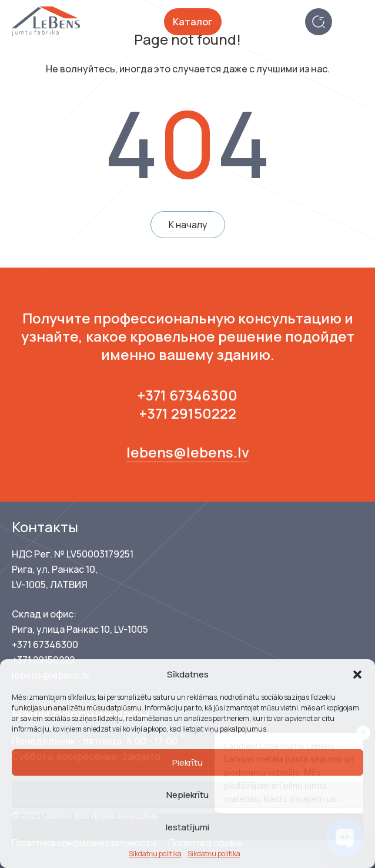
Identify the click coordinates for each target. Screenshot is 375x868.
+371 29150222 (188, 413)
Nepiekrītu (187, 795)
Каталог (193, 22)
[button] (357, 675)
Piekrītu (187, 762)
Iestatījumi (187, 827)
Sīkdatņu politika (155, 854)
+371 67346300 (187, 395)
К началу (188, 225)
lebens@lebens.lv (188, 452)
